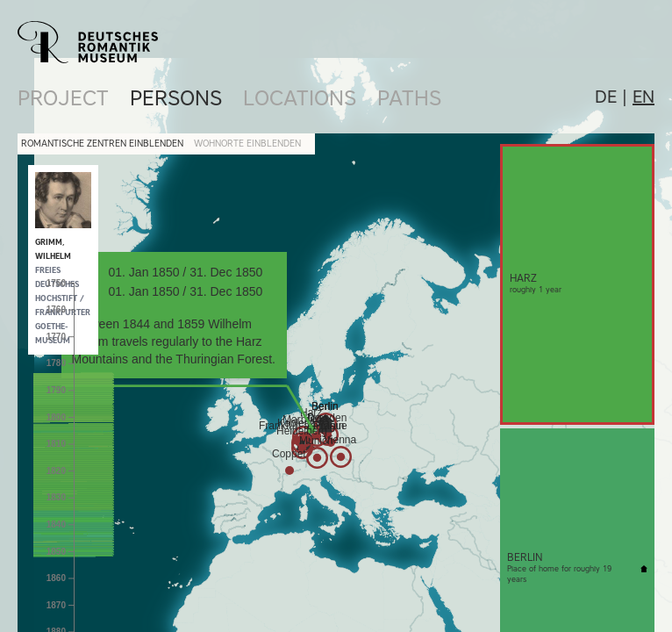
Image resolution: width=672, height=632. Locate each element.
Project (63, 98)
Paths (409, 98)
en (643, 97)
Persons (176, 98)
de (606, 97)
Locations (300, 98)
